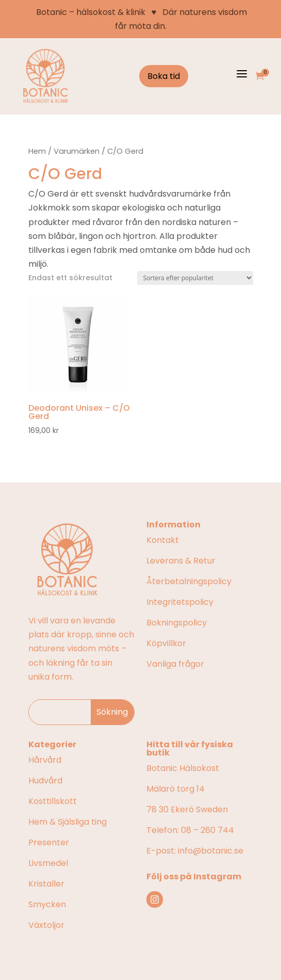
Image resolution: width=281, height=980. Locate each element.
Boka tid (164, 76)
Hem (37, 151)
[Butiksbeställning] (195, 278)
